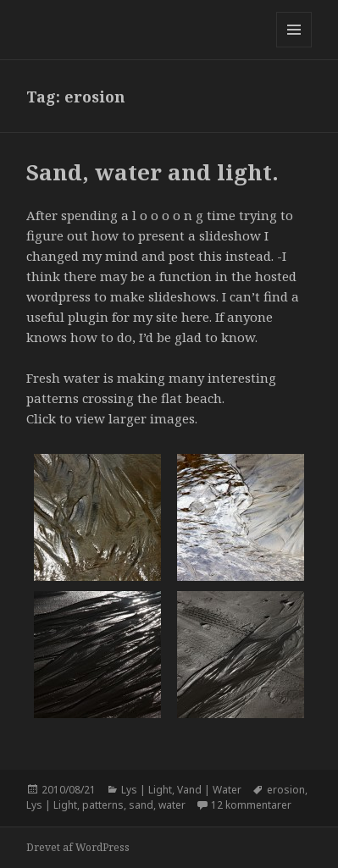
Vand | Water (209, 790)
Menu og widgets (294, 47)
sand (141, 805)
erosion (286, 790)
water (172, 805)
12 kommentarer (251, 805)
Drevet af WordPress (78, 847)
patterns (103, 805)
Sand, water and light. (152, 172)
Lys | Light (147, 790)
